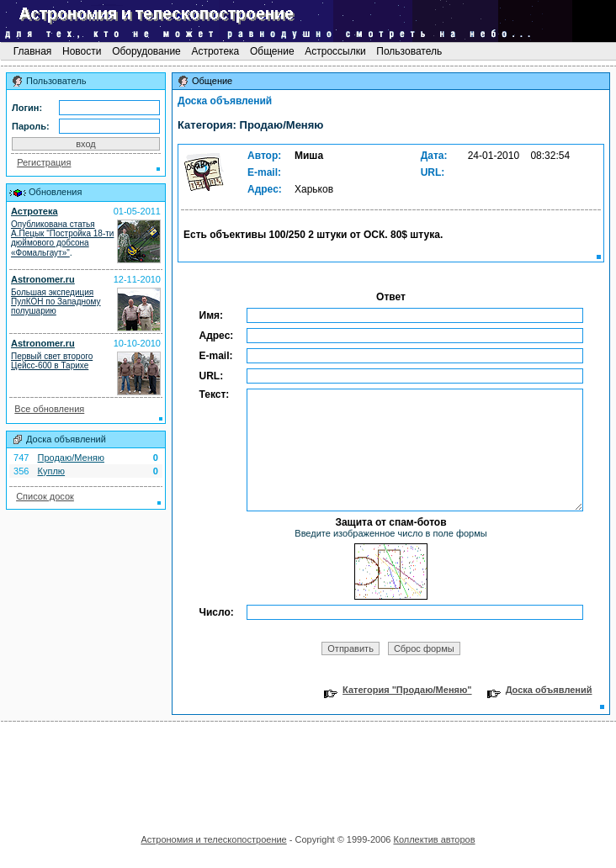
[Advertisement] (308, 772)
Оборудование (146, 51)
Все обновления (49, 409)
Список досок (45, 496)
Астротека (215, 51)
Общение (272, 51)
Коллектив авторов (434, 839)
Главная (32, 51)
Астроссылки (335, 51)
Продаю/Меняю (71, 458)
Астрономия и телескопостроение (213, 839)
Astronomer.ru (43, 279)
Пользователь (409, 51)
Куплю (52, 471)
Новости (82, 51)
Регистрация (44, 162)
